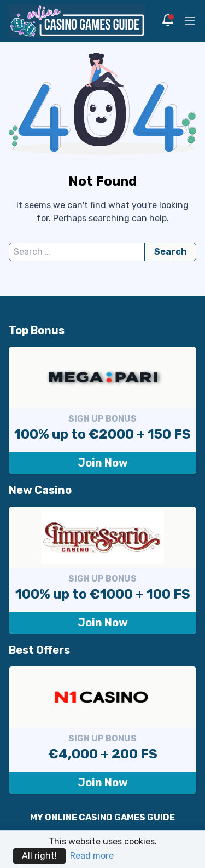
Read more (92, 856)
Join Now (103, 463)
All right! (39, 856)
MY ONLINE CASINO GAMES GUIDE (102, 817)
